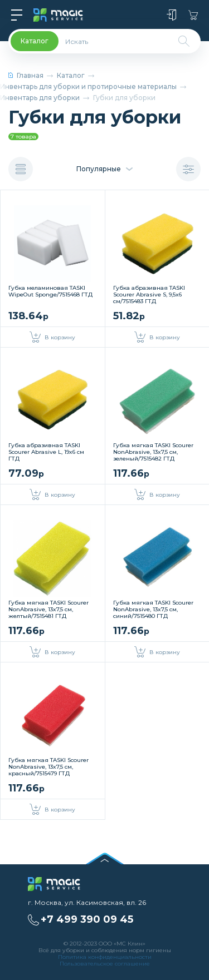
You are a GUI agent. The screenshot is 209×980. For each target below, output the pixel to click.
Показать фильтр (188, 169)
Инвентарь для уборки (40, 98)
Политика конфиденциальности (105, 957)
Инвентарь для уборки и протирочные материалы (88, 86)
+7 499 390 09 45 (87, 919)
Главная (26, 75)
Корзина (193, 15)
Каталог (71, 75)
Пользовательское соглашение (105, 964)
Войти (171, 15)
